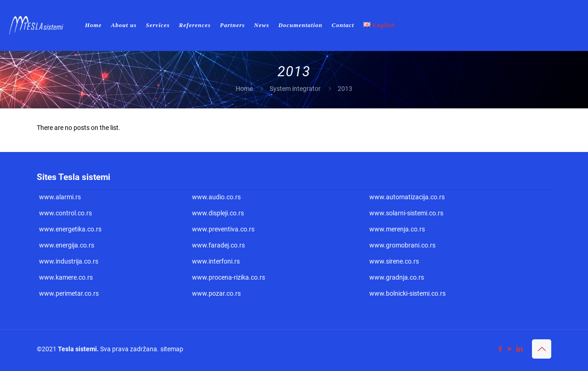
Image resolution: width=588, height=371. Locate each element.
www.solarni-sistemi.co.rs (406, 213)
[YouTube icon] (510, 349)
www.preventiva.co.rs (223, 229)
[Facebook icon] (500, 349)
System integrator (295, 89)
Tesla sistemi (77, 349)
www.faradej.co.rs (218, 245)
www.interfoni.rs (216, 261)
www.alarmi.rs (60, 197)
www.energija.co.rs (67, 245)
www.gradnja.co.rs (397, 277)
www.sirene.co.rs (394, 261)
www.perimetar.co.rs (69, 293)
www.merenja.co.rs (397, 229)
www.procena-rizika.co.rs (229, 277)
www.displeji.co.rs (218, 213)
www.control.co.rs (65, 213)
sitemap (172, 349)
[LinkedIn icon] (519, 349)
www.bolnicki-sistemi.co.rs (407, 293)
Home (244, 89)
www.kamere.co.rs (66, 277)
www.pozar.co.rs (216, 293)
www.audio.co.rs (216, 197)
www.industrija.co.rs (69, 261)
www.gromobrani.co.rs (402, 245)
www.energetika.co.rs (70, 229)
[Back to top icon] (542, 349)
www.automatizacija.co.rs (407, 197)
